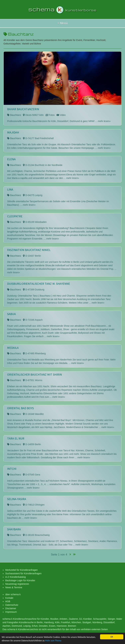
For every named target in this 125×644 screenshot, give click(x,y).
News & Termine (14, 587)
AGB (8, 601)
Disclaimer (11, 608)
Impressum (11, 612)
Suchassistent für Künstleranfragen (23, 573)
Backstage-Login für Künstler (20, 580)
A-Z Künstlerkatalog (16, 577)
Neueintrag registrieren (17, 584)
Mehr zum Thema (53, 641)
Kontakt (9, 598)
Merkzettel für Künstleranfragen (22, 570)
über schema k (13, 594)
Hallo (62, 23)
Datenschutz (12, 605)
